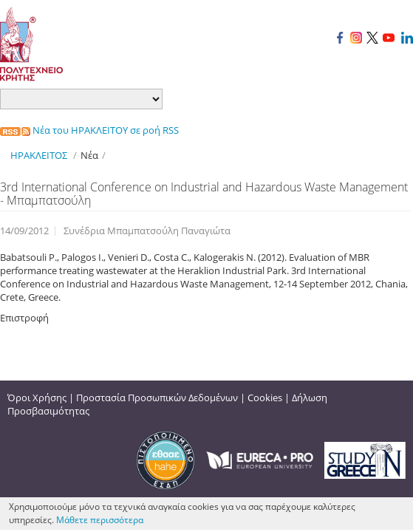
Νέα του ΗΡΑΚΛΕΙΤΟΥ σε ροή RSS (89, 130)
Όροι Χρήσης (37, 398)
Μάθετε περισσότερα (100, 520)
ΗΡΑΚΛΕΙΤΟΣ (39, 155)
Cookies (265, 398)
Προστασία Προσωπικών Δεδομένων (157, 398)
